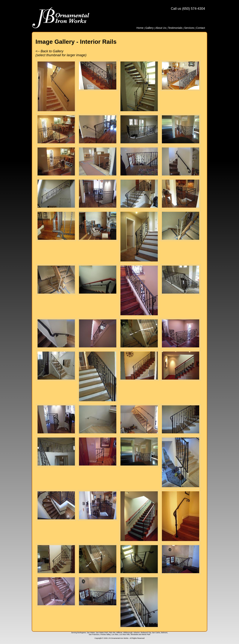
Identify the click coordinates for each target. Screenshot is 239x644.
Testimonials (175, 28)
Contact (201, 28)
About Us (161, 28)
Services (189, 28)
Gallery (149, 28)
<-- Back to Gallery (49, 51)
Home (140, 28)
